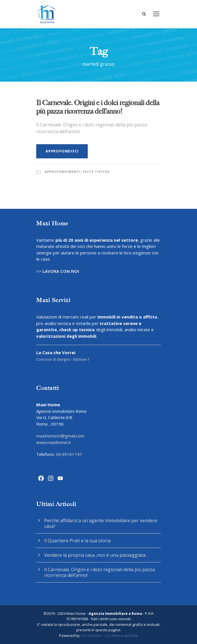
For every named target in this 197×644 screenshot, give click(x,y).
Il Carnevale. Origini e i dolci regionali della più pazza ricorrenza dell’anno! (98, 107)
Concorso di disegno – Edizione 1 (63, 359)
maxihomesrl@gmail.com (60, 436)
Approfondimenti (63, 172)
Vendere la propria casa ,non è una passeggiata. (95, 555)
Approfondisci (62, 151)
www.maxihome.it (53, 442)
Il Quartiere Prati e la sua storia (77, 541)
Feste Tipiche (96, 172)
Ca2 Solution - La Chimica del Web (109, 636)
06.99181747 (69, 454)
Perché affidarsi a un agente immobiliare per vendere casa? (101, 523)
